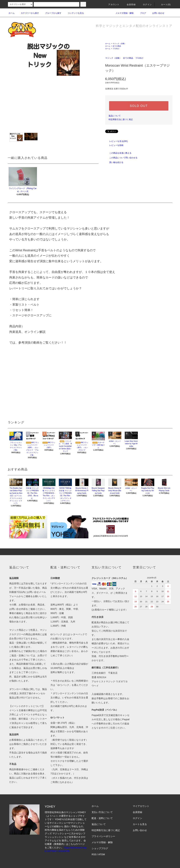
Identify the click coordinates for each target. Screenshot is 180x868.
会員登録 (129, 5)
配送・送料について (102, 818)
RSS (94, 854)
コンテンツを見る (74, 13)
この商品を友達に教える (118, 153)
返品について (115, 116)
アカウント (112, 5)
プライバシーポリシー (103, 836)
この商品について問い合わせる (121, 158)
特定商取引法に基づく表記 (121, 119)
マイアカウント (141, 806)
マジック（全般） (119, 44)
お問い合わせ (156, 13)
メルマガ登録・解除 (123, 13)
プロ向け (116, 49)
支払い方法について (102, 812)
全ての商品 (117, 46)
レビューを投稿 (114, 145)
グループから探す (51, 13)
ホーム (12, 13)
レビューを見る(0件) (117, 141)
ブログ (141, 13)
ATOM (102, 854)
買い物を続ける (114, 162)
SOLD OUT (139, 106)
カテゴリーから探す (28, 13)
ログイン (145, 5)
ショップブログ (100, 848)
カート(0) (164, 5)
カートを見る (140, 824)
